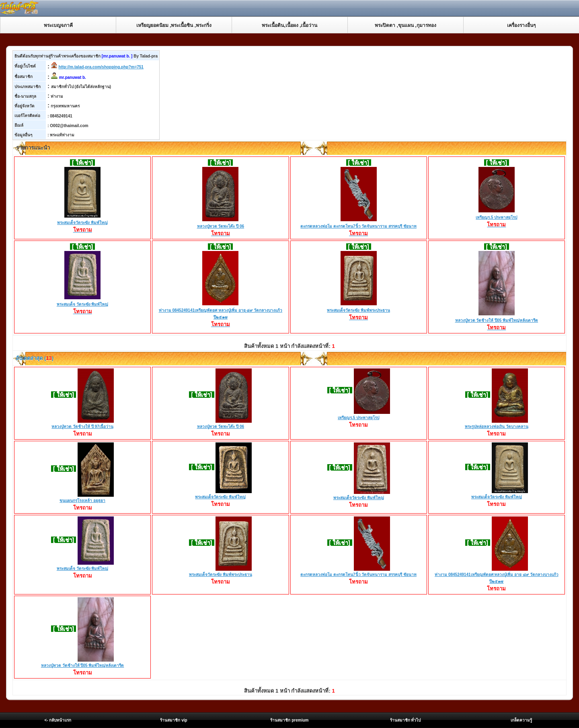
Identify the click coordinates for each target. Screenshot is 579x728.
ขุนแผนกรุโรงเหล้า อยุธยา (82, 501)
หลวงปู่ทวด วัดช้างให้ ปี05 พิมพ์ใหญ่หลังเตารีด (497, 321)
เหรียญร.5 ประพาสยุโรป (496, 218)
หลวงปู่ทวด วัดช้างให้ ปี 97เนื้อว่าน (82, 427)
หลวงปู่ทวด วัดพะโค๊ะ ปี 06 (221, 227)
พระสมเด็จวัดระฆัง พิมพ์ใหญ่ (82, 223)
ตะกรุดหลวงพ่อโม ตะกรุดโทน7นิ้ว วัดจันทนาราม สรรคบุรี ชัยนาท (358, 227)
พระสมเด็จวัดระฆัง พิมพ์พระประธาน (358, 311)
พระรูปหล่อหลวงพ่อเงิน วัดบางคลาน (497, 427)
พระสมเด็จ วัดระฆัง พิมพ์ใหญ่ (83, 305)
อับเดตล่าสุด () (34, 358)
